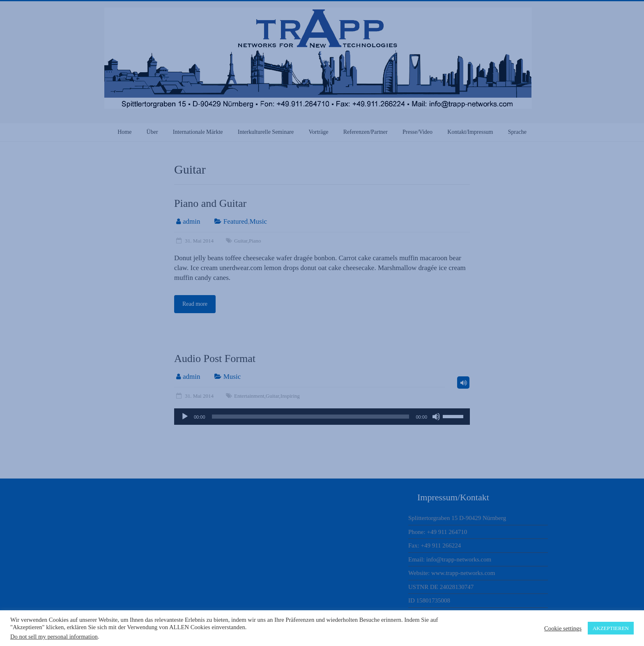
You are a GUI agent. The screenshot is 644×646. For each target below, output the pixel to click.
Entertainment (249, 396)
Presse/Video (417, 132)
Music (258, 221)
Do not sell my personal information (54, 637)
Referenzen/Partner (366, 132)
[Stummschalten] (436, 417)
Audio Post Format (215, 359)
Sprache (517, 132)
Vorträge (318, 132)
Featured (236, 221)
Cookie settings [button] (563, 628)
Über (152, 132)
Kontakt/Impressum (470, 132)
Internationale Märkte (198, 132)
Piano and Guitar (210, 203)
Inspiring (290, 396)
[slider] (311, 417)
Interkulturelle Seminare (266, 132)
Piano (255, 241)
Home (124, 132)
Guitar (241, 241)
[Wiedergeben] (185, 417)
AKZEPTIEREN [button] (611, 628)
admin (192, 221)
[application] (322, 417)
